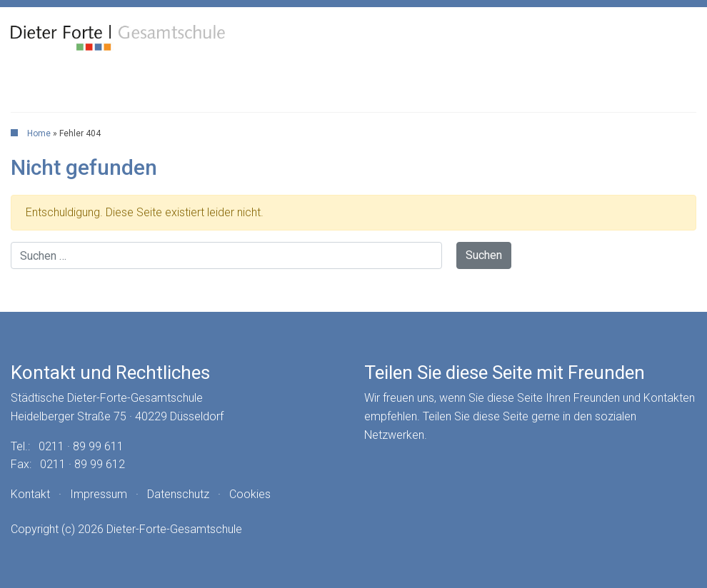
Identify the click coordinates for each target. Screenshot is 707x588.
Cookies (250, 494)
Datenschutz (178, 494)
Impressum (99, 494)
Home (39, 133)
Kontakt (30, 494)
